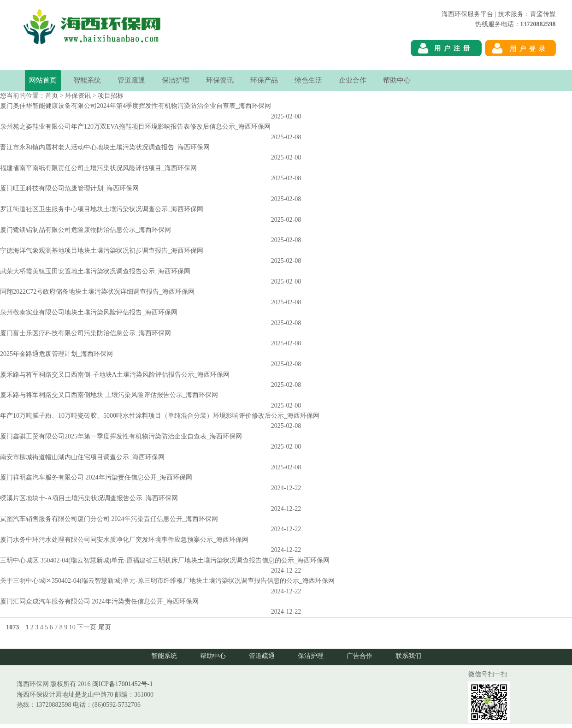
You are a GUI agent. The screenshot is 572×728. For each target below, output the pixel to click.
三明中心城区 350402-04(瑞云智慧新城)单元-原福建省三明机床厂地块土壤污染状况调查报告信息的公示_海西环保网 (165, 560)
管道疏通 (131, 80)
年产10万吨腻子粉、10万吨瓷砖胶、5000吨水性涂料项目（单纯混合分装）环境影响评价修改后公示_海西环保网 (160, 416)
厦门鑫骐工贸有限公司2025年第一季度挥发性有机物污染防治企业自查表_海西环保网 (121, 436)
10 (72, 627)
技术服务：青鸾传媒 (527, 14)
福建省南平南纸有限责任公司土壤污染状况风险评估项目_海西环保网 (98, 168)
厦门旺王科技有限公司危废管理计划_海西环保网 (69, 188)
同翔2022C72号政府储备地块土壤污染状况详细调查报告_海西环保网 (97, 292)
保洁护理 (176, 80)
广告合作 (360, 656)
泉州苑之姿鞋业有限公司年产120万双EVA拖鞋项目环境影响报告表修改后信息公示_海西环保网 (135, 127)
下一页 (87, 627)
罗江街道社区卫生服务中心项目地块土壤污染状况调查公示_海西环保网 (102, 209)
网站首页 (43, 80)
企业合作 (353, 80)
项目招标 (111, 96)
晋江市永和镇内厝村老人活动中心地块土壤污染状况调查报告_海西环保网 (105, 147)
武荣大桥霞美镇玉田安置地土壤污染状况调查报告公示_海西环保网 (95, 271)
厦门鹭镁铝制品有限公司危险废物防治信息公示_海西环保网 (86, 230)
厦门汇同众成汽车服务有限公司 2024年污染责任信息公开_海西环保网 (99, 601)
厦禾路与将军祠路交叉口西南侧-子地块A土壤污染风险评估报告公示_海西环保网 (115, 375)
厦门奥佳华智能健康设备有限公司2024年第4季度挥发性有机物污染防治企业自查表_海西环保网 (136, 106)
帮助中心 (397, 80)
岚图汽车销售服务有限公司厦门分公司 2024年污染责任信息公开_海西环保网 (109, 519)
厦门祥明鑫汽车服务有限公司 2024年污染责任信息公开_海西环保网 (96, 477)
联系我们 (408, 656)
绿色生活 (308, 80)
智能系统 (87, 80)
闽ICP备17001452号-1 (122, 684)
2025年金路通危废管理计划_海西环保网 (56, 354)
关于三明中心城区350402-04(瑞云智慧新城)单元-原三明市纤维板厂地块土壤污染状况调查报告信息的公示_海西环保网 (167, 581)
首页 (52, 96)
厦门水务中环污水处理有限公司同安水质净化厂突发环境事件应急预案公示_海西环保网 (124, 540)
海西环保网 (540, 65)
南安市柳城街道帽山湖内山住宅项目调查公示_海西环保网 (82, 457)
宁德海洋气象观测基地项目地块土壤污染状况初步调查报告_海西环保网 (102, 251)
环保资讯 (220, 80)
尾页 (105, 627)
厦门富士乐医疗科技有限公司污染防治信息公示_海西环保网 (86, 333)
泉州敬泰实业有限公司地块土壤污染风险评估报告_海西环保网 (89, 312)
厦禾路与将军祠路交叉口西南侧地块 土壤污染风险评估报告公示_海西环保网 (109, 395)
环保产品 (264, 80)
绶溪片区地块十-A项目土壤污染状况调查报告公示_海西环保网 (89, 498)
